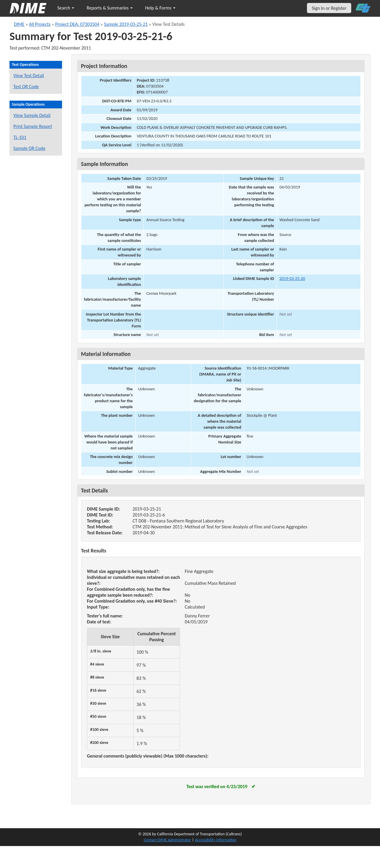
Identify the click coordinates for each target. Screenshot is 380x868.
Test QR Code (26, 87)
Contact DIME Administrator (167, 840)
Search (66, 8)
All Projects (40, 24)
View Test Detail (29, 76)
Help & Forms (160, 8)
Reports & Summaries (110, 8)
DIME (19, 24)
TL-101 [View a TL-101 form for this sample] (20, 137)
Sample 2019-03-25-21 (126, 24)
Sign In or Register (329, 8)
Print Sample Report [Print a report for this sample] (33, 126)
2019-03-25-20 (292, 278)
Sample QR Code (29, 148)
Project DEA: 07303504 (77, 24)
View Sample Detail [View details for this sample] (32, 115)
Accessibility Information (216, 840)
